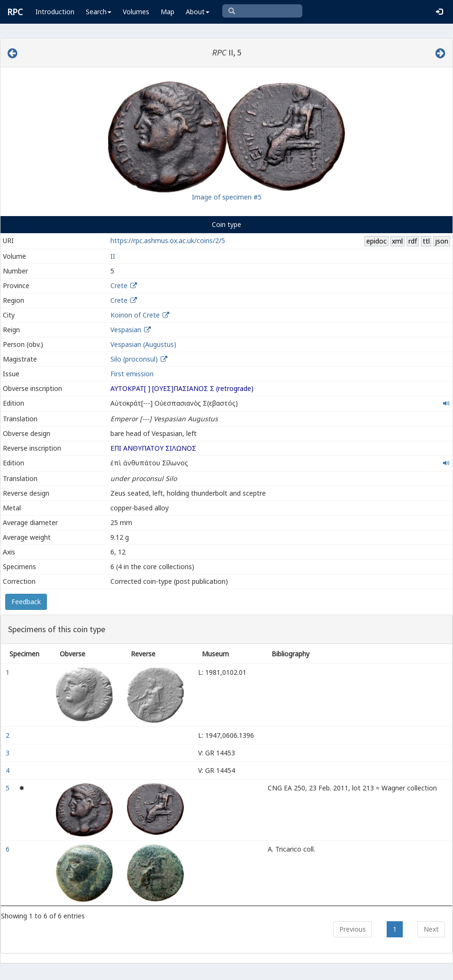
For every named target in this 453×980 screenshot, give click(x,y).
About (198, 12)
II (113, 256)
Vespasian (126, 330)
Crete (119, 286)
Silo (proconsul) (135, 359)
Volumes (136, 12)
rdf (413, 241)
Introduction (55, 12)
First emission (132, 374)
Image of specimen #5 (227, 197)
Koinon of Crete (135, 315)
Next (431, 929)
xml (397, 241)
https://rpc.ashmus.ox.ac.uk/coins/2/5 (168, 240)
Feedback (26, 602)
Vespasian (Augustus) (143, 344)
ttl (426, 241)
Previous (353, 929)
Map (168, 12)
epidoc (376, 241)
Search (99, 12)
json (442, 241)
